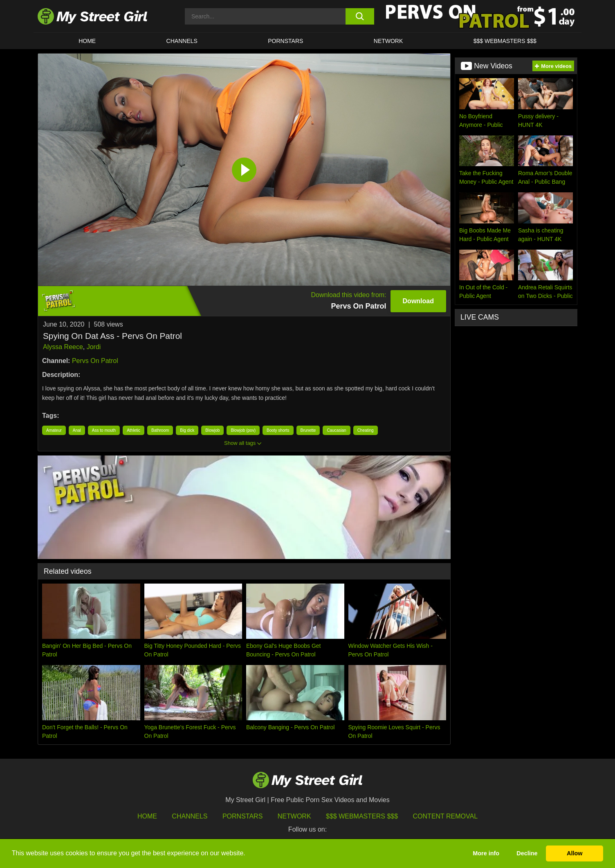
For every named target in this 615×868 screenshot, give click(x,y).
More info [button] (486, 853)
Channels (190, 816)
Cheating (366, 430)
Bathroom (160, 430)
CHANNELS (182, 41)
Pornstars (285, 41)
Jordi (94, 347)
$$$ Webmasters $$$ (362, 816)
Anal (77, 430)
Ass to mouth (104, 430)
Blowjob (212, 430)
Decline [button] (527, 853)
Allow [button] (575, 853)
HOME (87, 41)
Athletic (134, 430)
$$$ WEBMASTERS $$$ (505, 41)
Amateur (54, 430)
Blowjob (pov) (243, 430)
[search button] (360, 16)
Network (388, 41)
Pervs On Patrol (95, 361)
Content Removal (446, 816)
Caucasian (336, 430)
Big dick (187, 430)
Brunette (308, 430)
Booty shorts (278, 430)
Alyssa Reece (63, 347)
